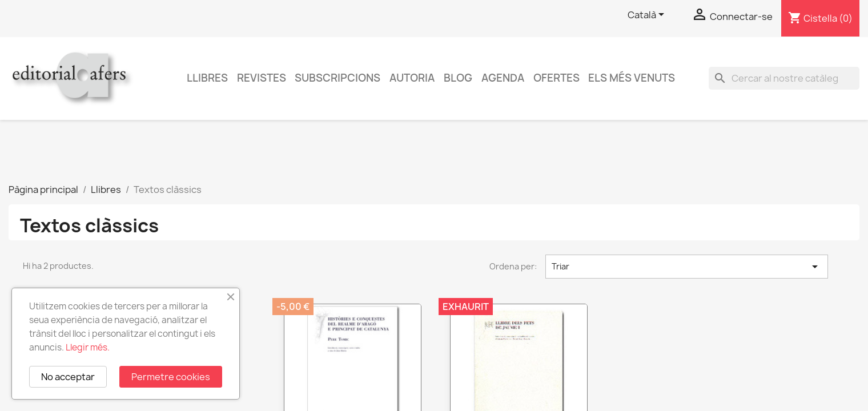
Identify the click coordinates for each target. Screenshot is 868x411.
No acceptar (68, 377)
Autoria (412, 78)
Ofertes (556, 78)
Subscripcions (337, 78)
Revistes (262, 78)
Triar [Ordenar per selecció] (687, 267)
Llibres (207, 78)
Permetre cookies (171, 377)
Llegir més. (88, 347)
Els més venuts (632, 78)
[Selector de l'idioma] (648, 15)
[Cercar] (784, 78)
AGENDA (503, 78)
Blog (458, 78)
